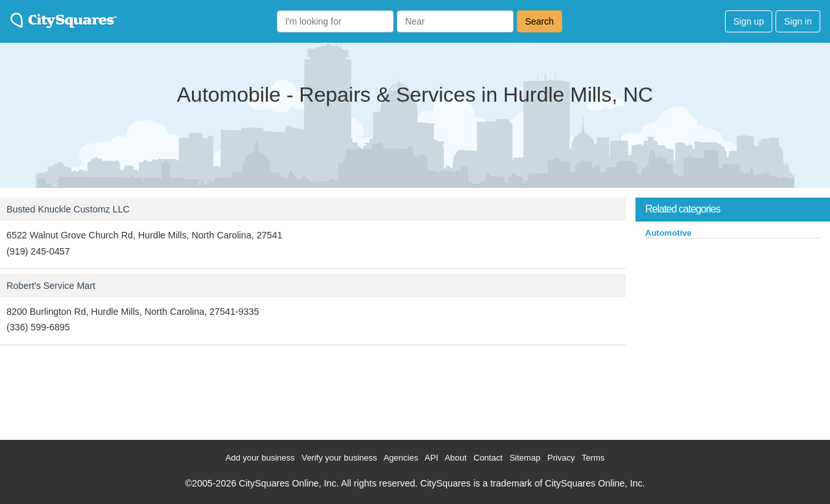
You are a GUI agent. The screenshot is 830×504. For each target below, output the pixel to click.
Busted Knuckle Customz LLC (68, 209)
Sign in (798, 21)
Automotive (669, 233)
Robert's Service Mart (51, 286)
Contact (488, 458)
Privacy (561, 458)
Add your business (260, 458)
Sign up (749, 21)
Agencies (400, 458)
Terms (593, 458)
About (456, 458)
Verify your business (339, 458)
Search (539, 21)
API (432, 458)
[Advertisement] (733, 336)
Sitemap (525, 458)
